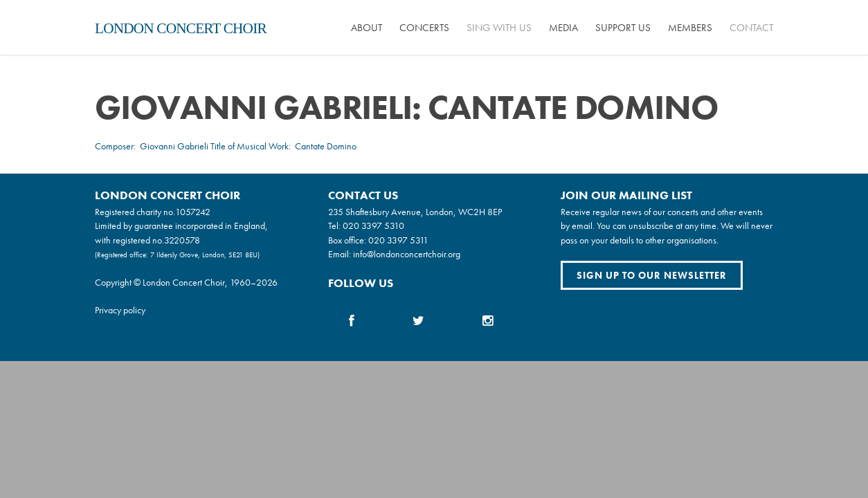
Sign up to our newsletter (652, 275)
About (367, 28)
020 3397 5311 (398, 240)
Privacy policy (120, 310)
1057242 (193, 212)
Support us (623, 28)
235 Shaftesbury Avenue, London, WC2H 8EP (415, 212)
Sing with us (499, 28)
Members (690, 28)
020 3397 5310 (373, 225)
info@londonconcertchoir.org (407, 254)
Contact (751, 28)
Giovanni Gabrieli (174, 146)
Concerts (424, 28)
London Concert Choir (181, 28)
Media (563, 28)
